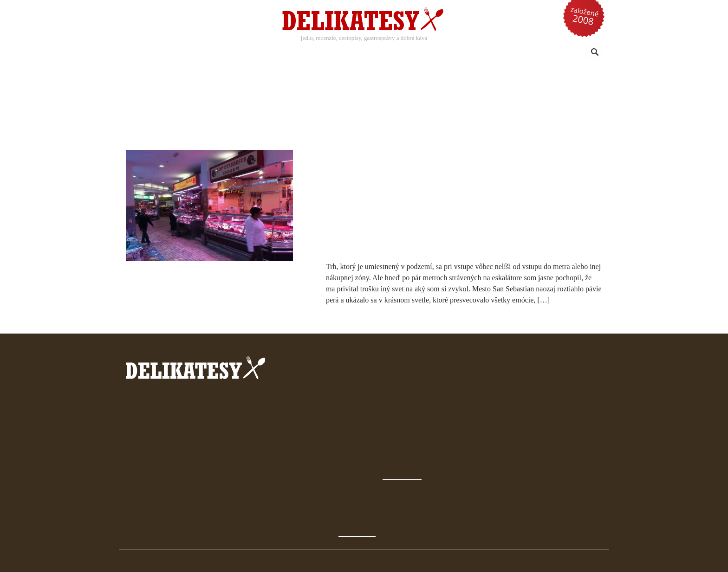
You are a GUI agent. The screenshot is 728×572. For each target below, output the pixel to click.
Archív (453, 424)
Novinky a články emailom (484, 462)
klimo (588, 561)
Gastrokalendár (467, 437)
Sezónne (392, 53)
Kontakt (455, 474)
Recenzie (232, 53)
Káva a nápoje (288, 53)
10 (435, 182)
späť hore (467, 504)
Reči (484, 53)
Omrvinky (523, 53)
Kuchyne (344, 53)
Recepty (182, 53)
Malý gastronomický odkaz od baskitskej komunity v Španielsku (449, 160)
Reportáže (442, 53)
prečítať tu (363, 419)
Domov (454, 412)
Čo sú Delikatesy (469, 449)
